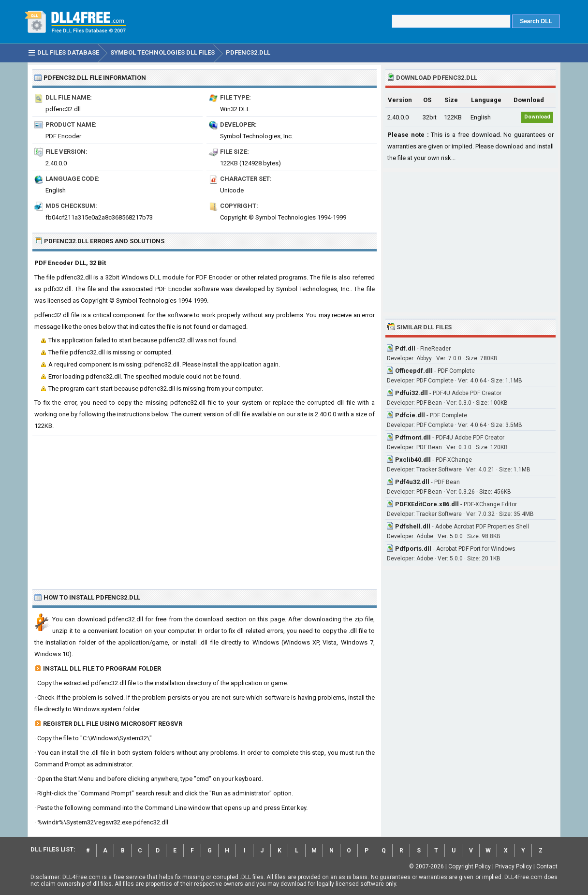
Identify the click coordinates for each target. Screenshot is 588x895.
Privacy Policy (514, 866)
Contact (547, 866)
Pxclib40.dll (413, 460)
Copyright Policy (470, 866)
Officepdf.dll (414, 371)
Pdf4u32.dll (412, 482)
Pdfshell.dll (413, 526)
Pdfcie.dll (410, 415)
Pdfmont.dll (413, 437)
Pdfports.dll (413, 549)
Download (537, 117)
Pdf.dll (405, 348)
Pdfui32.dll (412, 393)
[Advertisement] (205, 509)
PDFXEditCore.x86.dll (427, 504)
